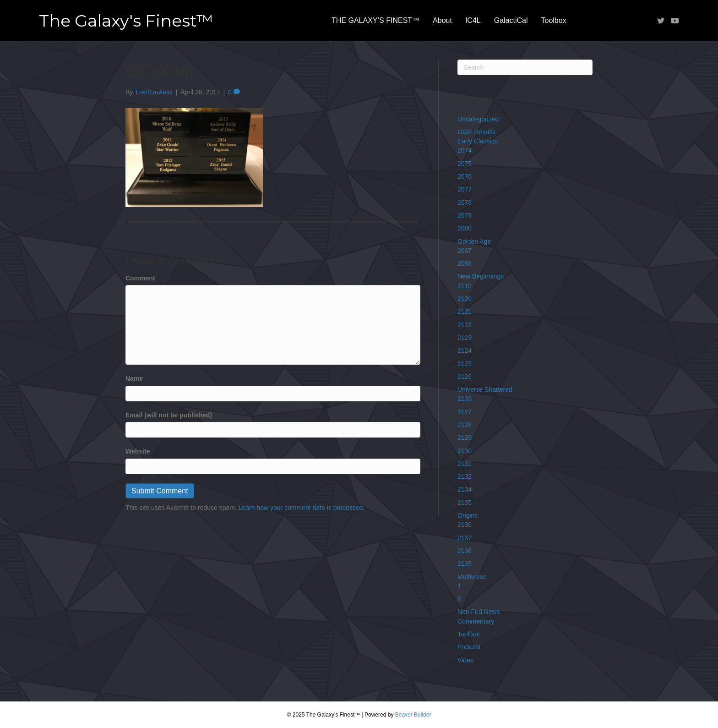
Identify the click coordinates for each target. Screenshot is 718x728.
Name (134, 378)
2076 (465, 176)
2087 (465, 251)
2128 (465, 425)
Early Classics (478, 141)
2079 (465, 215)
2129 (465, 438)
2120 (465, 299)
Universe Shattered (485, 389)
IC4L (473, 20)
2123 (465, 338)
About (442, 20)
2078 (465, 203)
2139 (465, 564)
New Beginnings (481, 276)
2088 (465, 263)
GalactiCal (511, 20)
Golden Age (474, 241)
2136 (465, 525)
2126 (465, 377)
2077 (465, 189)
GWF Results (476, 132)
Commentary (476, 621)
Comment (140, 278)
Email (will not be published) (169, 415)
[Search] (525, 67)
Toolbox (554, 20)
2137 (465, 538)
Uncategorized (478, 119)
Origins (468, 515)
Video (466, 660)
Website (138, 451)
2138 (465, 551)
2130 (465, 451)
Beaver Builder (413, 715)
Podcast (469, 647)
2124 (465, 350)
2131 (465, 464)
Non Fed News (479, 612)
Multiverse (472, 577)
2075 (465, 164)
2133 (465, 399)
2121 (465, 312)
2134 (465, 489)
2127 (465, 412)
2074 (465, 150)
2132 (465, 476)
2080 (465, 228)
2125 (465, 364)
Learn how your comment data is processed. (302, 508)
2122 (465, 325)
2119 (465, 286)
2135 (465, 503)
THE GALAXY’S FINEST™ (375, 20)
